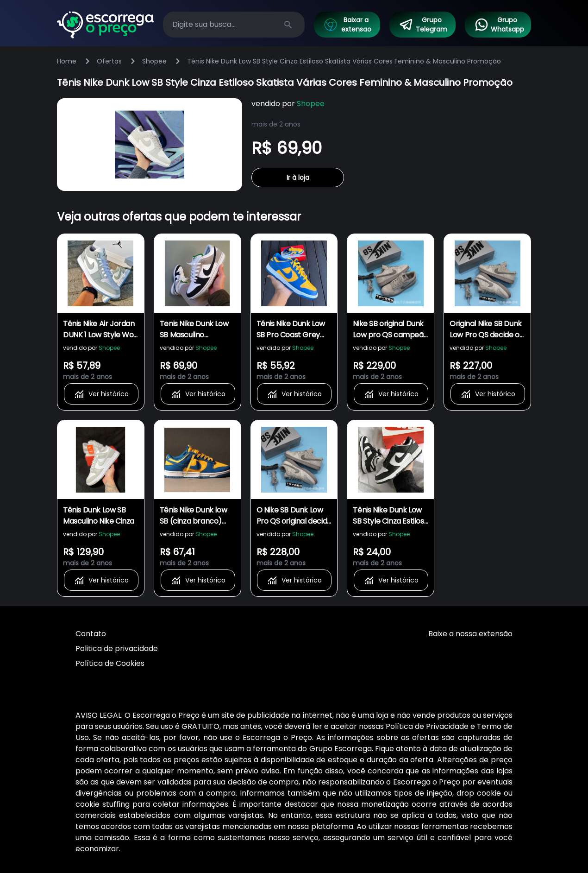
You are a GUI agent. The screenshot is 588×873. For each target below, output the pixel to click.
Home (67, 61)
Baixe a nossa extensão (470, 634)
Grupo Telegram (423, 25)
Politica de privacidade (117, 648)
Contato (91, 634)
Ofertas (109, 61)
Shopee (154, 61)
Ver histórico (101, 394)
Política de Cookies (110, 663)
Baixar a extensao (347, 25)
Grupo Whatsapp (499, 25)
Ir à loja (298, 177)
